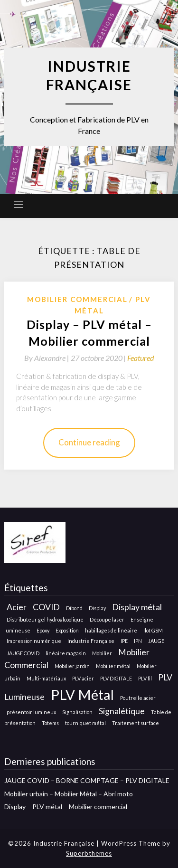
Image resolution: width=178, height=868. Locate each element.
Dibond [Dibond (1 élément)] (74, 608)
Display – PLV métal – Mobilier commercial (66, 807)
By (47, 358)
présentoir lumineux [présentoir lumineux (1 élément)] (31, 712)
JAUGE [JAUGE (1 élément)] (156, 641)
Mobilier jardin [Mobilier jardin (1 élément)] (72, 666)
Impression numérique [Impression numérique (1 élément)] (34, 641)
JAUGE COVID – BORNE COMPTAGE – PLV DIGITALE (87, 780)
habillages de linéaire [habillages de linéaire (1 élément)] (111, 630)
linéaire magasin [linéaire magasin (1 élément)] (66, 653)
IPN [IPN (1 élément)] (138, 641)
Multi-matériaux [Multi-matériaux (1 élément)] (46, 678)
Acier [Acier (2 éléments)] (17, 607)
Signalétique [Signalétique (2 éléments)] (122, 711)
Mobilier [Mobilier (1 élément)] (102, 653)
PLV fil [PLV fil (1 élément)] (145, 678)
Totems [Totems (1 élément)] (50, 723)
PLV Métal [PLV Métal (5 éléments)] (82, 694)
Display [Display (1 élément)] (97, 608)
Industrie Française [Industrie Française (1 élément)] (91, 641)
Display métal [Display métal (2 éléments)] (137, 607)
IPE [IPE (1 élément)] (124, 641)
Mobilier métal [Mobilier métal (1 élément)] (113, 666)
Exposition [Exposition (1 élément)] (67, 630)
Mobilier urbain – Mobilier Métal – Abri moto (69, 794)
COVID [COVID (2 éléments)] (46, 607)
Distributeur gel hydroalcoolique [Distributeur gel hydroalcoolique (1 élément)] (45, 619)
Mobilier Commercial (77, 299)
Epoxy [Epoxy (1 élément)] (43, 630)
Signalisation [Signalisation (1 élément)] (77, 712)
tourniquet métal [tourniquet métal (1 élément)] (85, 723)
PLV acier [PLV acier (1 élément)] (83, 678)
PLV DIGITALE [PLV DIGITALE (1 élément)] (116, 678)
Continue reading (89, 442)
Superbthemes (89, 853)
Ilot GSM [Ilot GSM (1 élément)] (153, 630)
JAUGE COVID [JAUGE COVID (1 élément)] (23, 653)
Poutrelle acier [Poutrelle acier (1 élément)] (138, 698)
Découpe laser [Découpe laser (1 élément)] (107, 619)
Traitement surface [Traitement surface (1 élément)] (136, 723)
